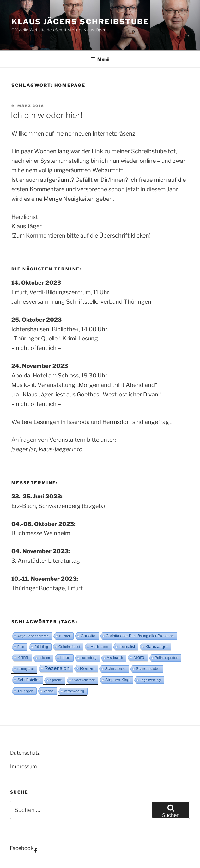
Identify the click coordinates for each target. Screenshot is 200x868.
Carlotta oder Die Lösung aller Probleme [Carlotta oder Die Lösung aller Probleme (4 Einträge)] (140, 636)
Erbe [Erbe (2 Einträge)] (21, 647)
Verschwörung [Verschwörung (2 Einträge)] (74, 691)
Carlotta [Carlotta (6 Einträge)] (88, 636)
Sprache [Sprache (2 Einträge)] (56, 680)
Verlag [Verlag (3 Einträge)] (49, 691)
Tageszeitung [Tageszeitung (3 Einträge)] (150, 680)
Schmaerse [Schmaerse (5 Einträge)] (115, 669)
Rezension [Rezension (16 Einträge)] (57, 668)
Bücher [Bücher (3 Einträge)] (65, 636)
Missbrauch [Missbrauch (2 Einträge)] (115, 658)
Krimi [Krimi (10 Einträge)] (23, 657)
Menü (100, 59)
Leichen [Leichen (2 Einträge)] (44, 658)
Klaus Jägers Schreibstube (80, 22)
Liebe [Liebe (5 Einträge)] (65, 658)
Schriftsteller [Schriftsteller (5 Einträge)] (28, 680)
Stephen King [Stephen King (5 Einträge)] (117, 680)
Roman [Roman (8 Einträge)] (87, 668)
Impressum (24, 767)
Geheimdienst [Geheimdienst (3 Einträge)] (69, 647)
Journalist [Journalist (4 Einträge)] (127, 647)
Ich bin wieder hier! (46, 115)
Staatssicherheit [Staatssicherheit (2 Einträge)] (84, 680)
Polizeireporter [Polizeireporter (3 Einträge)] (166, 658)
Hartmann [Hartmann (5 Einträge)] (99, 646)
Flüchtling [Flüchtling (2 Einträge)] (41, 647)
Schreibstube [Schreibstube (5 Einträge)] (148, 669)
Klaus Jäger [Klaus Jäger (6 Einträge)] (157, 646)
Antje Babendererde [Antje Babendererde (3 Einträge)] (33, 636)
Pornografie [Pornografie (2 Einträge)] (26, 669)
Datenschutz (25, 753)
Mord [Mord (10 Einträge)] (139, 657)
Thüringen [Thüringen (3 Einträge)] (25, 691)
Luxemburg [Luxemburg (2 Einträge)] (88, 658)
